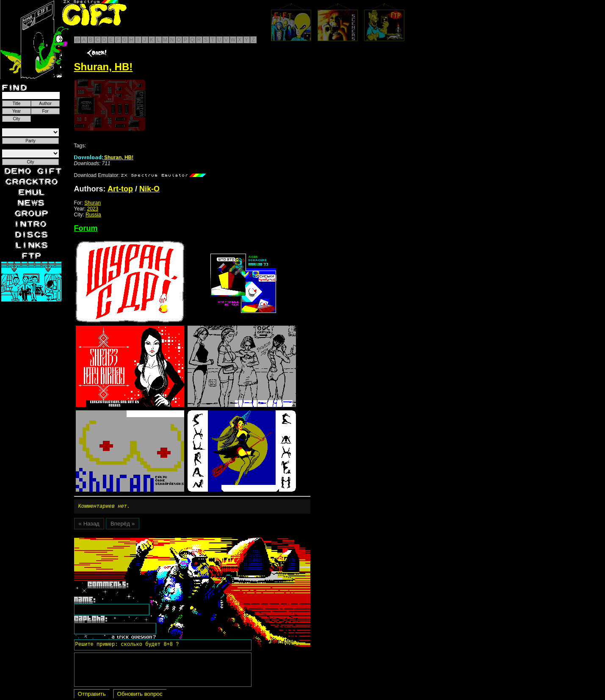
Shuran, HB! (104, 158)
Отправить (92, 695)
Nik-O (149, 189)
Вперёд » (123, 525)
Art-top (120, 189)
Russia (93, 215)
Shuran (93, 203)
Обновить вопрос (140, 695)
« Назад (89, 525)
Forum (86, 228)
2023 (93, 209)
